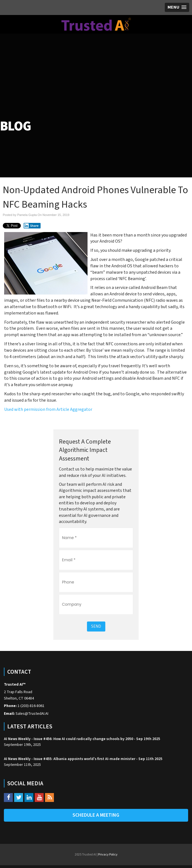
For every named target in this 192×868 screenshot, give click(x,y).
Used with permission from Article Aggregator (48, 409)
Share (31, 226)
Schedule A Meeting (96, 815)
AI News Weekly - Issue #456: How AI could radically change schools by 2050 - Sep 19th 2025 (82, 739)
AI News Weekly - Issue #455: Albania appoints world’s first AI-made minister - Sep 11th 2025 (83, 759)
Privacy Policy (108, 855)
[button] (177, 7)
